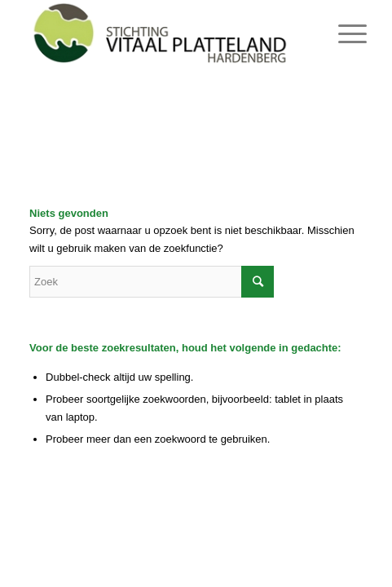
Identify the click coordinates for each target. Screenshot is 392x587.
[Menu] (340, 34)
